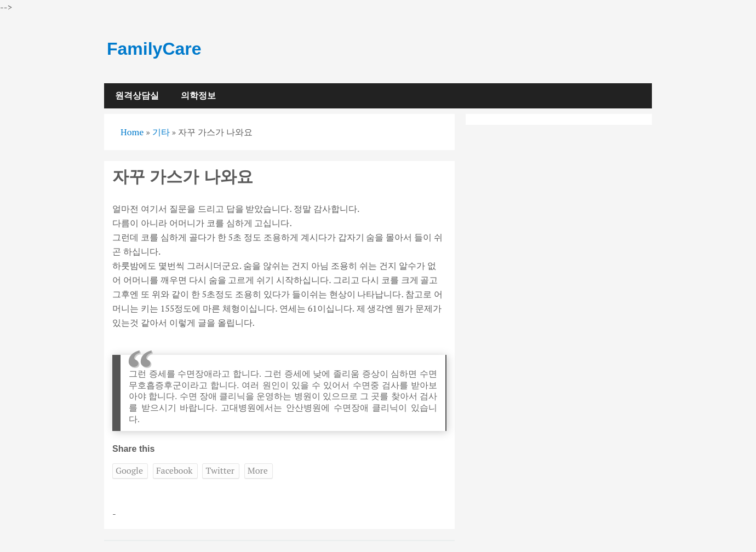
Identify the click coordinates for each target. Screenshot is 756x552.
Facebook (174, 470)
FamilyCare (154, 49)
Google (129, 470)
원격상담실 (137, 96)
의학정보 (198, 96)
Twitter (220, 470)
